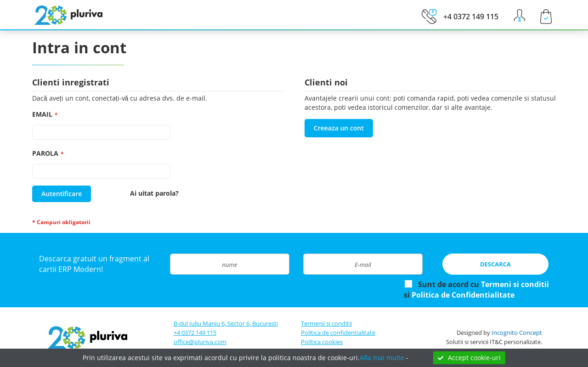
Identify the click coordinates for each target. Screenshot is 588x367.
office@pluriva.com (200, 342)
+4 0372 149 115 (195, 333)
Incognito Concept (517, 333)
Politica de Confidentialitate (463, 295)
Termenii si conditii (326, 323)
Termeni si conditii (515, 284)
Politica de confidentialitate (338, 333)
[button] (519, 16)
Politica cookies (322, 342)
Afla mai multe (382, 358)
